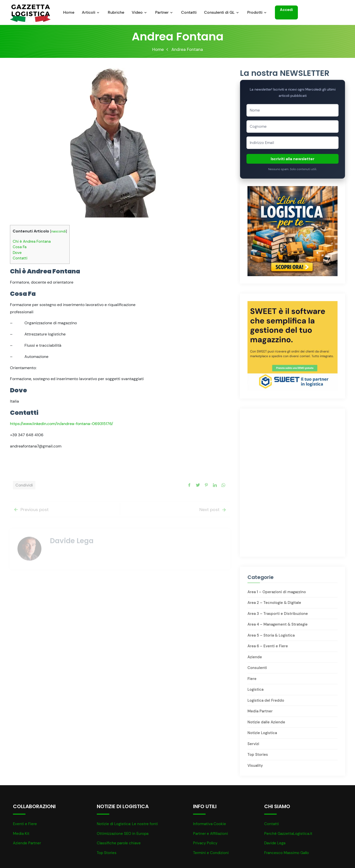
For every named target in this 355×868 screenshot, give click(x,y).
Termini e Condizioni (211, 853)
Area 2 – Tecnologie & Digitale (274, 605)
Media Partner (260, 714)
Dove (17, 253)
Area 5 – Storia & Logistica (271, 638)
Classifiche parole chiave (119, 843)
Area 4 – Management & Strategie (278, 627)
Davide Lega (275, 843)
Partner (162, 12)
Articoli (89, 12)
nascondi (59, 232)
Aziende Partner (27, 843)
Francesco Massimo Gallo (287, 853)
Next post (213, 518)
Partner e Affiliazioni (211, 834)
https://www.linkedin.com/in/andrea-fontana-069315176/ (61, 424)
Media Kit (21, 834)
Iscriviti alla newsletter (293, 161)
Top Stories (258, 757)
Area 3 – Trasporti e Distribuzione (278, 616)
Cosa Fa (20, 248)
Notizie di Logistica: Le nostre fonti (127, 824)
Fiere (252, 681)
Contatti (189, 12)
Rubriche (116, 12)
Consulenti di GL (219, 12)
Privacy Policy (205, 843)
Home (69, 12)
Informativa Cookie (210, 824)
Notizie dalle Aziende (266, 725)
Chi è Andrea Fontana (32, 242)
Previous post (31, 518)
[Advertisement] (293, 450)
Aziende (255, 660)
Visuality (255, 768)
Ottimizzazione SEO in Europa (123, 834)
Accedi (286, 9)
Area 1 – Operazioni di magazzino (277, 595)
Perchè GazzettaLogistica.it (288, 834)
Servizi (253, 747)
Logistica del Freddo (266, 703)
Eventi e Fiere (25, 824)
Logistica (255, 692)
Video (137, 12)
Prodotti (255, 12)
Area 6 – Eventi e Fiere (268, 649)
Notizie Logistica (262, 736)
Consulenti (257, 670)
